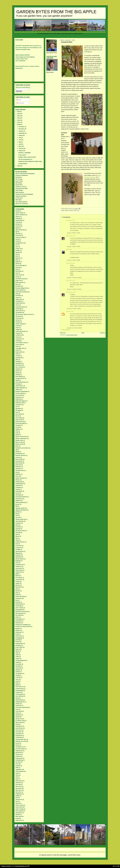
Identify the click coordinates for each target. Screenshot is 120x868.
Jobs (17, 516)
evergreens (19, 405)
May (20, 142)
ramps (17, 655)
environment (19, 395)
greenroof (18, 465)
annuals (18, 226)
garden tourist (19, 444)
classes (18, 320)
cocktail (18, 326)
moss (17, 563)
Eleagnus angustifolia (22, 392)
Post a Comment (66, 329)
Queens (18, 649)
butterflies (18, 296)
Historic (18, 480)
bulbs (17, 294)
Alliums (18, 217)
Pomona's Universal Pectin (23, 627)
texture (17, 745)
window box (19, 800)
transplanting (19, 760)
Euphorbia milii (20, 403)
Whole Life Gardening (22, 204)
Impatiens (18, 501)
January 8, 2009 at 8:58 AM (74, 260)
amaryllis (18, 219)
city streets (19, 318)
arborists (18, 234)
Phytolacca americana (22, 612)
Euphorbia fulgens (21, 401)
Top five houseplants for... (26, 159)
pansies (18, 585)
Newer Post (63, 333)
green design (19, 459)
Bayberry (18, 258)
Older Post (103, 333)
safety (17, 685)
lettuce (17, 536)
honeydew (18, 487)
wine (78, 211)
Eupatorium (19, 397)
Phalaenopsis (19, 604)
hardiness (18, 469)
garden (17, 435)
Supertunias (19, 736)
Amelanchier (19, 220)
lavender (18, 533)
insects (17, 504)
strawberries (19, 726)
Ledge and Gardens (21, 196)
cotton (17, 346)
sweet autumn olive (21, 739)
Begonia (18, 262)
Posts (19, 100)
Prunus (17, 642)
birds (17, 269)
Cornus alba (19, 344)
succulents (19, 732)
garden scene (19, 442)
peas (17, 593)
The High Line (19, 747)
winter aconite (19, 805)
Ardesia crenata (20, 237)
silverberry (18, 706)
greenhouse (19, 461)
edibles (66, 211)
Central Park (19, 303)
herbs (17, 476)
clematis (18, 322)
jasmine (18, 512)
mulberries (18, 566)
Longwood (18, 548)
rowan (17, 681)
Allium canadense (20, 215)
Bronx (17, 284)
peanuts (18, 591)
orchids (18, 581)
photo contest (19, 608)
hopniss (18, 489)
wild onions (19, 790)
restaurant (18, 668)
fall (16, 407)
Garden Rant (19, 185)
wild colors (19, 786)
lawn (17, 534)
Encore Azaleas (20, 393)
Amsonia (18, 222)
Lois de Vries (19, 198)
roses (17, 679)
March (21, 146)
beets (17, 260)
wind (17, 798)
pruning (18, 640)
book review (19, 275)
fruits (17, 433)
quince (17, 651)
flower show (19, 420)
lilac (17, 538)
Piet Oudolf (19, 615)
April (20, 144)
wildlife (17, 796)
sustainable (19, 737)
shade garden (19, 700)
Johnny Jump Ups (21, 519)
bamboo (18, 252)
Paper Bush (19, 587)
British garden (19, 282)
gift (16, 450)
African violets (19, 213)
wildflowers (19, 794)
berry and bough (20, 265)
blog (29, 49)
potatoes (18, 630)
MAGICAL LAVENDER (24, 153)
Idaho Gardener (20, 192)
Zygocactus (19, 820)
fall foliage (18, 410)
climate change (20, 324)
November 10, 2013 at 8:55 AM (74, 328)
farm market (19, 414)
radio (17, 653)
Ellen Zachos (69, 236)
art (16, 245)
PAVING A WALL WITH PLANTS (27, 157)
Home (83, 333)
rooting (17, 675)
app (16, 232)
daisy (17, 360)
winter (17, 803)
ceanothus (18, 301)
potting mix (19, 632)
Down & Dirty (19, 181)
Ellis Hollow (19, 183)
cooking (18, 341)
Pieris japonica (20, 613)
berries (17, 264)
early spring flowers (21, 382)
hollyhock (18, 485)
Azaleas (18, 250)
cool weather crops (21, 343)
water (17, 779)
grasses (18, 457)
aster (17, 247)
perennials (18, 598)
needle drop (19, 572)
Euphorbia (18, 399)
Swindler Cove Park (21, 741)
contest (18, 337)
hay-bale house (20, 471)
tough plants (19, 758)
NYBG (17, 576)
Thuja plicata (19, 751)
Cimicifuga (18, 309)
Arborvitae (18, 235)
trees (17, 764)
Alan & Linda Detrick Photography (25, 174)
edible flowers (19, 386)
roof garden (19, 674)
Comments (20, 103)
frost (17, 431)
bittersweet (19, 271)
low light (18, 549)
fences (17, 416)
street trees (19, 730)
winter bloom (19, 807)
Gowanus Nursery (20, 455)
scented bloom (20, 689)
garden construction (21, 437)
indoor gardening (20, 502)
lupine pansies (19, 551)
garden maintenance (21, 439)
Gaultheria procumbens (22, 448)
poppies (18, 628)
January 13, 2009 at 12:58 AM (74, 278)
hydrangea (18, 495)
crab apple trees (20, 348)
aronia (17, 241)
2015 (19, 112)
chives (17, 305)
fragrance (18, 429)
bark (17, 254)
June (20, 140)
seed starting (19, 696)
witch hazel (19, 816)
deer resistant (19, 367)
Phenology (18, 606)
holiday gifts (19, 482)
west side (18, 785)
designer (18, 369)
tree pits (18, 762)
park (17, 589)
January (21, 151)
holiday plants (19, 484)
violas (17, 775)
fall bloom (18, 408)
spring (17, 717)
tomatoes (18, 756)
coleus (17, 328)
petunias (18, 602)
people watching (20, 596)
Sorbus (17, 713)
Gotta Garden (19, 190)
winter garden (19, 811)
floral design (19, 418)
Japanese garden (20, 508)
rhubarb (18, 672)
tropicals (18, 766)
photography (19, 610)
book (17, 273)
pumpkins (18, 645)
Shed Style (18, 200)
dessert (18, 371)
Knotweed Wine (23, 164)
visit (17, 777)
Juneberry (18, 523)
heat (17, 472)
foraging (18, 425)
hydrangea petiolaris (21, 497)
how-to (17, 493)
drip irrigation (19, 376)
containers (18, 335)
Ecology (18, 384)
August (21, 135)
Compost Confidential (22, 175)
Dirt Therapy (19, 179)
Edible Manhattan (20, 388)
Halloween (18, 467)
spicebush (18, 715)
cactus (17, 298)
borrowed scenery (20, 279)
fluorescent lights (20, 423)
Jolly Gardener (20, 521)
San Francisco (19, 687)
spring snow (19, 719)
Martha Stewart (20, 559)
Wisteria (18, 815)
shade (17, 698)
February (21, 148)
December (22, 127)
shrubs (17, 704)
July (20, 138)
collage (17, 329)
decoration (18, 365)
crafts (17, 350)
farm (17, 412)
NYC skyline (19, 578)
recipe (75, 211)
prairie (17, 634)
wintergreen (19, 813)
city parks (18, 316)
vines (17, 773)
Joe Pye (18, 518)
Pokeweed (18, 623)
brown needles (20, 290)
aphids (17, 228)
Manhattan (18, 557)
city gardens (19, 313)
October (21, 131)
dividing (18, 375)
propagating (19, 638)
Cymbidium (19, 358)
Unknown (68, 312)
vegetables (18, 770)
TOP (118, 866)
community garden (21, 331)
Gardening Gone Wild (21, 189)
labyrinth (18, 529)
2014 (19, 114)
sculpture (18, 692)
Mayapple (18, 561)
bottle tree (18, 281)
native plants (19, 570)
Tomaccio (18, 754)
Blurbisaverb (19, 68)
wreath (17, 818)
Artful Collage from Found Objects (25, 57)
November (22, 129)
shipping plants (20, 702)
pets (17, 600)
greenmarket (19, 463)
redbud (17, 662)
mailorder (18, 555)
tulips (17, 768)
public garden (19, 643)
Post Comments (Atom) (72, 335)
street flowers (19, 728)
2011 (19, 120)
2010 (19, 122)
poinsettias (19, 621)
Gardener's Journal (21, 187)
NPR (17, 574)
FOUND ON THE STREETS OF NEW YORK (30, 162)
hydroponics (19, 499)
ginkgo (17, 452)
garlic (17, 446)
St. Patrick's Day (20, 721)
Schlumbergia (19, 691)
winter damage (20, 809)
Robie (68, 250)
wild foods (18, 788)
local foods (19, 546)
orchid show (19, 580)
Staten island (19, 722)
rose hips (18, 677)
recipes (17, 659)
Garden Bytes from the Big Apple (56, 12)
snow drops (19, 711)
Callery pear (19, 299)
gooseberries (19, 454)
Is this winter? (22, 155)
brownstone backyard (22, 292)
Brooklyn (18, 286)
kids (17, 525)
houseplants (19, 491)
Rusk (17, 683)
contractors (19, 339)
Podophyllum (19, 619)
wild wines (18, 792)
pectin (17, 595)
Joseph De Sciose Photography (24, 194)
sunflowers (19, 734)
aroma (17, 239)
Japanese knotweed (21, 510)
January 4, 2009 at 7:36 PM (74, 233)
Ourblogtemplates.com (21, 866)
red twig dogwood (20, 660)
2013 (19, 116)
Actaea (17, 211)
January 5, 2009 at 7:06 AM (74, 246)
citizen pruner (19, 311)
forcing (17, 427)
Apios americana (20, 230)
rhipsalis (18, 670)
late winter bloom (20, 531)
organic (18, 583)
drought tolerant (20, 378)
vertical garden (20, 771)
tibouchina (18, 753)
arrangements (19, 243)
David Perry (19, 177)
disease (18, 373)
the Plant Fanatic (20, 749)
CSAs (17, 354)
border (17, 277)
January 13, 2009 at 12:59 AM (74, 289)
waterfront (18, 783)
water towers (19, 781)
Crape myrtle (19, 352)
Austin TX (18, 249)
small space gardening (22, 707)
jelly (17, 514)
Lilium (17, 540)
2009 (19, 125)
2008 (19, 166)
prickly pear (19, 636)
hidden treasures (20, 478)
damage (18, 361)
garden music (19, 440)
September (22, 133)
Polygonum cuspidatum (22, 625)
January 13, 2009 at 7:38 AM (74, 309)
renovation (18, 664)
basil (17, 256)
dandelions (19, 363)
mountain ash (19, 564)
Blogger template (6, 866)
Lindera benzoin (20, 542)
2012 (19, 118)
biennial (18, 267)
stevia (17, 724)
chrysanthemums (20, 307)
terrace (17, 743)
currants (18, 356)
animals (18, 224)
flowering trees (20, 422)
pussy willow (19, 647)
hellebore (18, 474)
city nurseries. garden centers (24, 314)
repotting (18, 666)
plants (17, 617)
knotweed (71, 211)
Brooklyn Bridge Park (21, 288)
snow (17, 709)
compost (18, 333)
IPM (16, 506)
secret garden (19, 694)
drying (17, 380)
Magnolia (18, 553)
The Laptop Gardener (21, 202)
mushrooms (19, 568)
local (17, 544)
